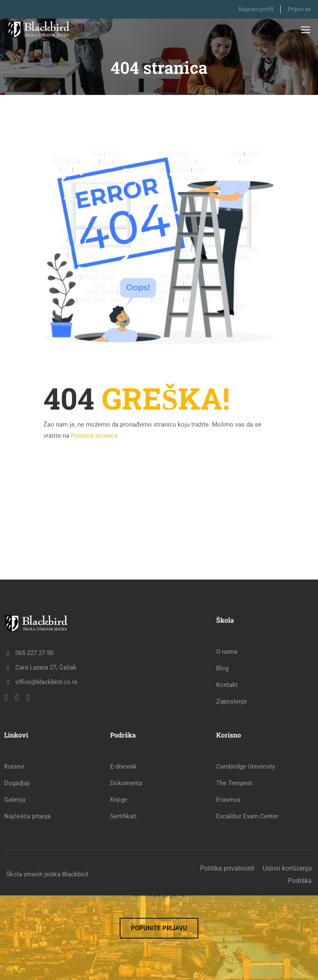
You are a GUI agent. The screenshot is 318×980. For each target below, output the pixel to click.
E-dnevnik (123, 851)
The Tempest (234, 868)
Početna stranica (94, 436)
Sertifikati (123, 901)
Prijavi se (299, 9)
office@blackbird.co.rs (41, 767)
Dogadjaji (17, 868)
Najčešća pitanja (27, 901)
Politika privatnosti (227, 953)
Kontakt (227, 769)
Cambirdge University (246, 851)
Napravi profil (253, 9)
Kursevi (14, 851)
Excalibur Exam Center (247, 901)
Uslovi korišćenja (287, 953)
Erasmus (228, 884)
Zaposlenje (231, 786)
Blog (222, 753)
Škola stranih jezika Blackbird (47, 959)
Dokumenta (126, 868)
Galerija (15, 884)
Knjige (119, 884)
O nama (227, 736)
